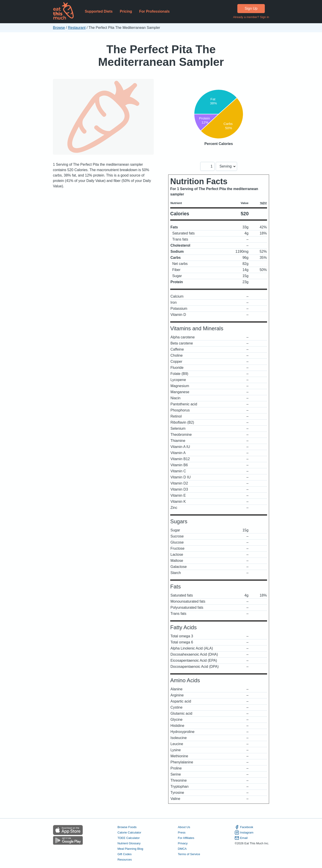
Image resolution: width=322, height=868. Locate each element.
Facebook (244, 827)
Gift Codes (125, 854)
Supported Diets (99, 11)
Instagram (244, 833)
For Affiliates (186, 838)
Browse (59, 28)
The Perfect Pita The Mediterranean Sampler (161, 56)
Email (241, 838)
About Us (184, 827)
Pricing (126, 11)
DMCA (182, 849)
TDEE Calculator (129, 838)
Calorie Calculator (129, 832)
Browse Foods (127, 827)
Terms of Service (189, 854)
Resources (125, 860)
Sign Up (251, 8)
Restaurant (77, 28)
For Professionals (154, 11)
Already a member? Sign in (251, 17)
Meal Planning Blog (130, 849)
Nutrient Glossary (129, 843)
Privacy (183, 843)
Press (182, 832)
